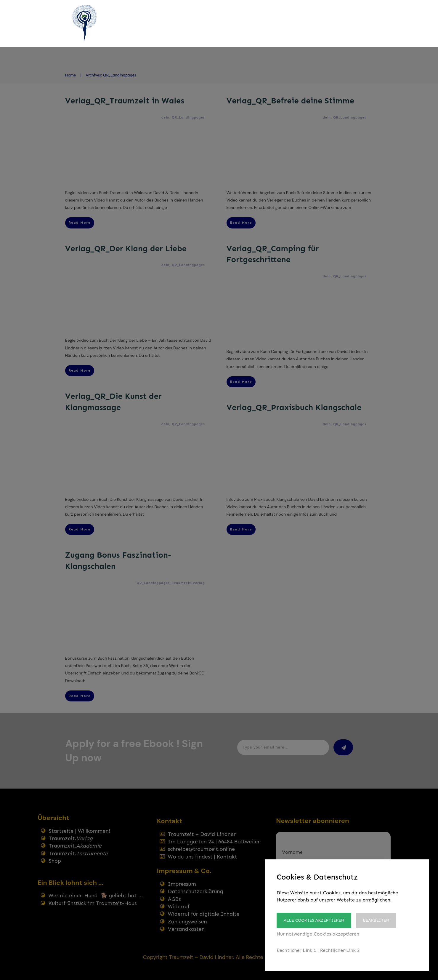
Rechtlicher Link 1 (296, 950)
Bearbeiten (376, 920)
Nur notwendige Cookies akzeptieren (318, 934)
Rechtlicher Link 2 (340, 950)
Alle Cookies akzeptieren (314, 920)
